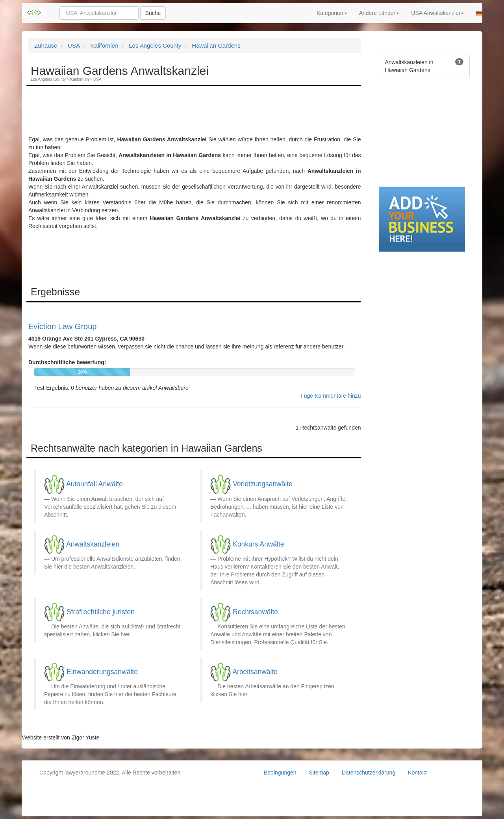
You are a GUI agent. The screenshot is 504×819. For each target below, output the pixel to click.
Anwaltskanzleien (93, 544)
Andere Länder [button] (379, 13)
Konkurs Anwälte (258, 544)
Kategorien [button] (332, 13)
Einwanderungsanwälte (102, 671)
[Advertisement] (172, 116)
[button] (479, 13)
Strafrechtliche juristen (101, 611)
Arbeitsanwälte (255, 671)
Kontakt (417, 773)
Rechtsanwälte (255, 611)
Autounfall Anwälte (94, 484)
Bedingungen (280, 773)
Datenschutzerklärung (369, 773)
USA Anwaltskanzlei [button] (437, 13)
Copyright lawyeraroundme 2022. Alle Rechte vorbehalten (110, 773)
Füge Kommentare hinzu (331, 396)
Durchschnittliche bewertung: (67, 362)
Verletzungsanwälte (263, 484)
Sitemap (319, 773)
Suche (153, 13)
